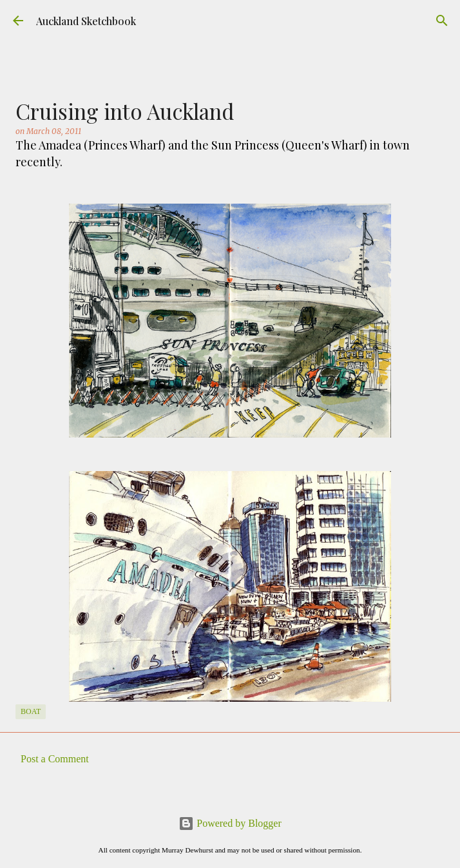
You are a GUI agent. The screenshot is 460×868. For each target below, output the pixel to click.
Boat (31, 711)
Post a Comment (55, 759)
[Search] (442, 21)
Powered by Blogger (230, 823)
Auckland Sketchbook (86, 21)
